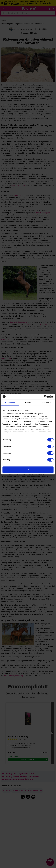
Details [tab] (28, 403)
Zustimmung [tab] (10, 403)
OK (28, 470)
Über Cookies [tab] (46, 403)
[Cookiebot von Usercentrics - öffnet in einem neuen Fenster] (44, 397)
